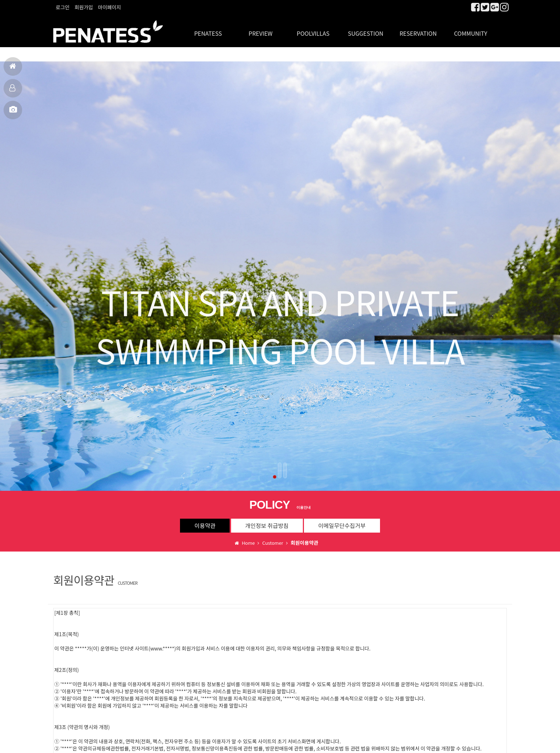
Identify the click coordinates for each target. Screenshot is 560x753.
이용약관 (205, 521)
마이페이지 (109, 7)
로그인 (63, 7)
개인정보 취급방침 (267, 521)
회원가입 (84, 7)
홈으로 (13, 69)
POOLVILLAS (313, 29)
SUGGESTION (366, 29)
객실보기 (12, 91)
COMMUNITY (471, 29)
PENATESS (208, 29)
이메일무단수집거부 (342, 521)
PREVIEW (261, 29)
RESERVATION (418, 29)
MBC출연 (13, 113)
